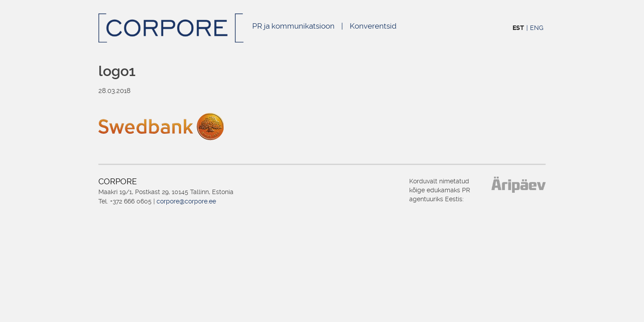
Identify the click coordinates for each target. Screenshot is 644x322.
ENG (537, 28)
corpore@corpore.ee (186, 201)
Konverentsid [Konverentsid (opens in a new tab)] (373, 26)
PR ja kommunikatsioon (293, 26)
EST (518, 28)
